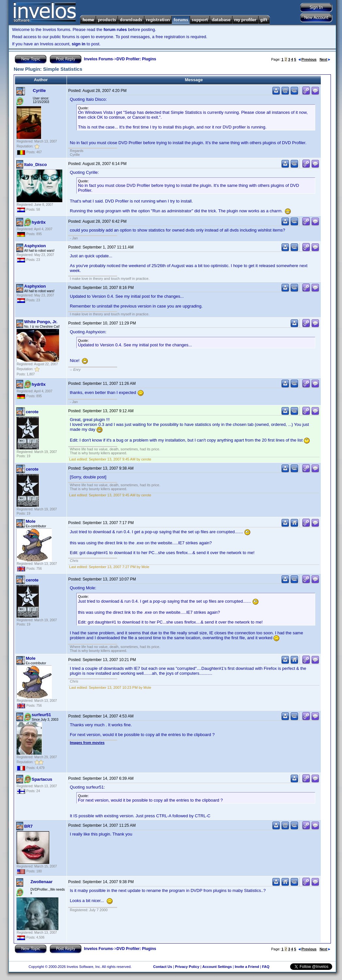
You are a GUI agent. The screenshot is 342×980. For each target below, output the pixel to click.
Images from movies (87, 743)
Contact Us (163, 967)
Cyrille (39, 90)
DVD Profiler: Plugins (136, 59)
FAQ (266, 967)
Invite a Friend (247, 967)
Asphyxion (35, 246)
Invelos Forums (98, 59)
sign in (79, 44)
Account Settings (217, 967)
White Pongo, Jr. (41, 322)
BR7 (28, 826)
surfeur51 (41, 715)
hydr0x (39, 222)
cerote (32, 412)
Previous (307, 59)
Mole (31, 521)
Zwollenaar (41, 882)
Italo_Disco (35, 165)
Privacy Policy (187, 967)
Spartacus (42, 779)
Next (325, 59)
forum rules (115, 30)
